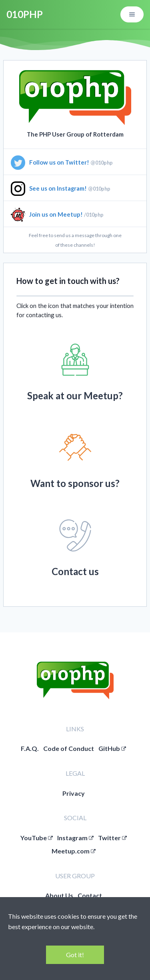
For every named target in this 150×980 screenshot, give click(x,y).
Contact (90, 895)
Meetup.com (74, 851)
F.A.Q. (30, 748)
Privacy (74, 793)
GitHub (112, 748)
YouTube (37, 838)
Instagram (75, 838)
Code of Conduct (69, 748)
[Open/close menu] (132, 14)
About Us (59, 895)
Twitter (112, 838)
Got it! (75, 955)
